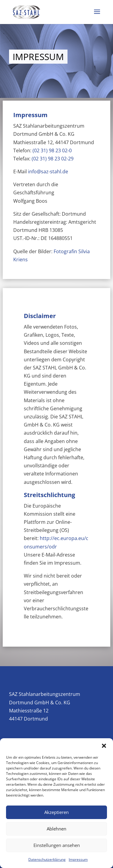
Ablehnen (56, 829)
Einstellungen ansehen (57, 845)
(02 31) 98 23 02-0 (52, 150)
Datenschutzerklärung (47, 859)
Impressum (78, 859)
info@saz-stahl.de (48, 171)
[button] (104, 746)
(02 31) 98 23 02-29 (53, 159)
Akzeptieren (56, 812)
